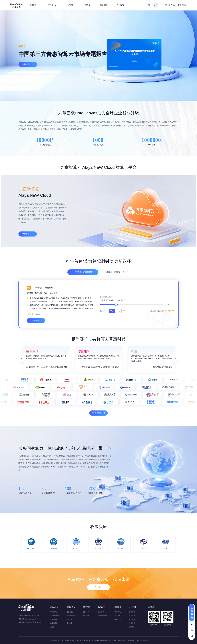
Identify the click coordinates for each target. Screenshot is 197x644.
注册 (149, 5)
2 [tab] (28, 90)
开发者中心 (52, 5)
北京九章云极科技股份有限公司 (100, 641)
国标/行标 (87, 612)
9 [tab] (71, 90)
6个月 (125, 355)
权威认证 (132, 623)
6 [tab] (52, 90)
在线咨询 (192, 613)
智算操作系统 (54, 616)
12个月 (131, 355)
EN (185, 5)
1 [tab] (21, 90)
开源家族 (70, 612)
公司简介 (132, 612)
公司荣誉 (132, 619)
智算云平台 (34, 5)
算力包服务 (54, 619)
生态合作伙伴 (102, 616)
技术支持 (70, 623)
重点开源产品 (71, 616)
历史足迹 (132, 616)
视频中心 (118, 619)
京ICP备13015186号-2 (119, 641)
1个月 (112, 355)
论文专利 (86, 616)
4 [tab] (40, 90)
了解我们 (120, 5)
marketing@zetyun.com (34, 622)
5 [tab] (46, 90)
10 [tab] (77, 90)
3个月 (118, 355)
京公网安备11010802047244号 (137, 641)
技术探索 (70, 5)
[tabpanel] (98, 56)
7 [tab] (58, 90)
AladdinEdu (54, 623)
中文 (179, 5)
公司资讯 (118, 612)
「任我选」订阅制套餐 (83, 286)
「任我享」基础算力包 (114, 286)
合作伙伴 (101, 612)
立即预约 (98, 600)
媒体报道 (118, 616)
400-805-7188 (169, 5)
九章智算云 (54, 612)
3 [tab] (34, 90)
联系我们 (132, 627)
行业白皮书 (70, 619)
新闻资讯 (104, 5)
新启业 (52, 627)
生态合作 (87, 5)
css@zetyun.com (32, 619)
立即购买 (36, 364)
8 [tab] (65, 90)
